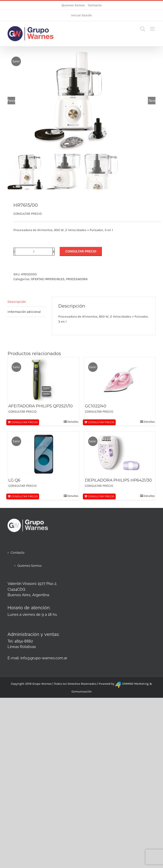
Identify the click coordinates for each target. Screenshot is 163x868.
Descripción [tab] (17, 302)
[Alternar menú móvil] (153, 29)
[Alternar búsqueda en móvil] (143, 29)
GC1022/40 (96, 406)
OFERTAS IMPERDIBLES (48, 279)
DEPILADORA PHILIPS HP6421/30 (118, 480)
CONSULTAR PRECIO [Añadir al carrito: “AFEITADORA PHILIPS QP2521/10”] (25, 422)
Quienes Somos (73, 5)
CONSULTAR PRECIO (81, 251)
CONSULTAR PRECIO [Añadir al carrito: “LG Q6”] (25, 496)
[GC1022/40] (120, 380)
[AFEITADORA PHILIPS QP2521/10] (43, 380)
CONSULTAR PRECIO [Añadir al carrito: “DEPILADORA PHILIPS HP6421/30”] (101, 496)
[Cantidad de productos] (34, 252)
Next (152, 101)
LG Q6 (14, 480)
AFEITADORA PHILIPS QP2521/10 (41, 406)
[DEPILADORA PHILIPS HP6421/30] (120, 454)
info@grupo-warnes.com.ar (44, 658)
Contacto (95, 5)
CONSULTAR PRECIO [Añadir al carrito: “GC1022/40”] (101, 422)
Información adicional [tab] (24, 312)
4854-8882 (24, 641)
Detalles (73, 422)
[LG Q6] (43, 454)
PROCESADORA (77, 279)
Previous (11, 101)
